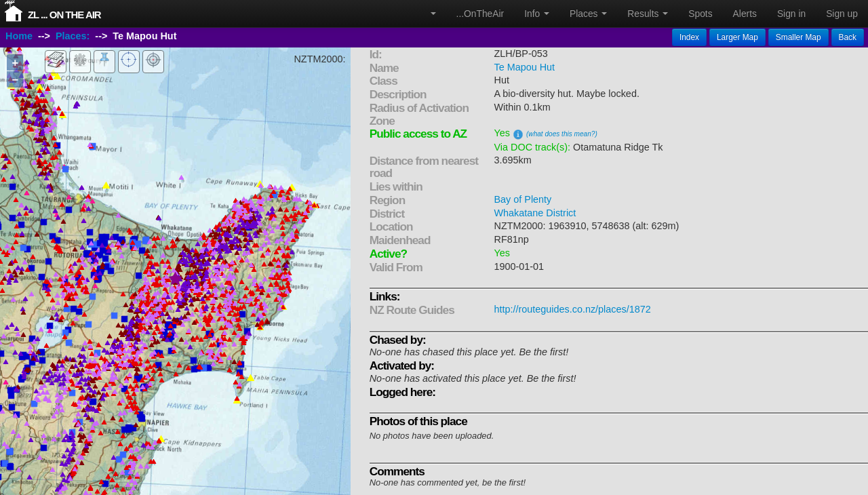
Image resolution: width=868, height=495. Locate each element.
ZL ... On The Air (64, 15)
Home (19, 36)
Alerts (745, 14)
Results (648, 14)
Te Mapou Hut (525, 67)
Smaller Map (798, 37)
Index (689, 37)
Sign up (842, 14)
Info (537, 14)
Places (588, 14)
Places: (73, 36)
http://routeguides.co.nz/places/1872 (573, 309)
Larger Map (737, 37)
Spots (700, 14)
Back (848, 37)
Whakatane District (535, 213)
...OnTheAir (480, 14)
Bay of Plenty (523, 199)
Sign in (791, 14)
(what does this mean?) (562, 134)
